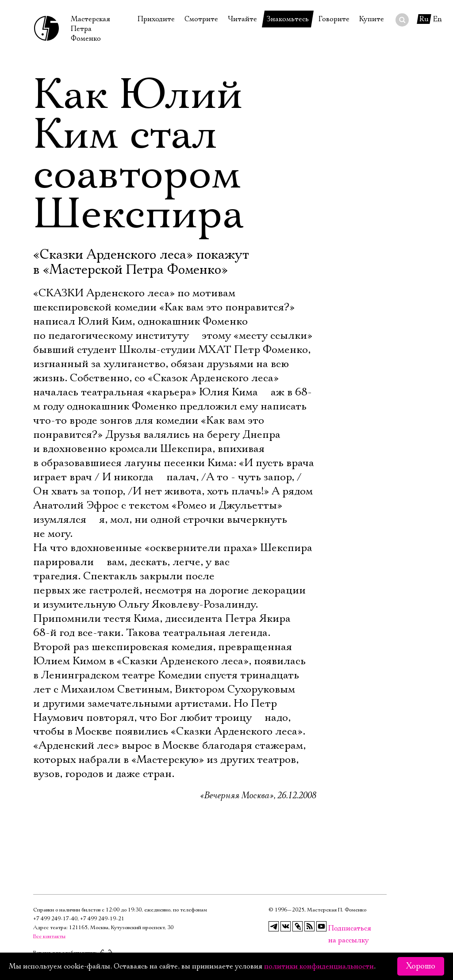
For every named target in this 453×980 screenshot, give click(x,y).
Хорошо (421, 966)
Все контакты (49, 936)
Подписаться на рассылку (334, 928)
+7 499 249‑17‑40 (55, 919)
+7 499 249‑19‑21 (102, 919)
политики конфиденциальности (319, 966)
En (438, 19)
